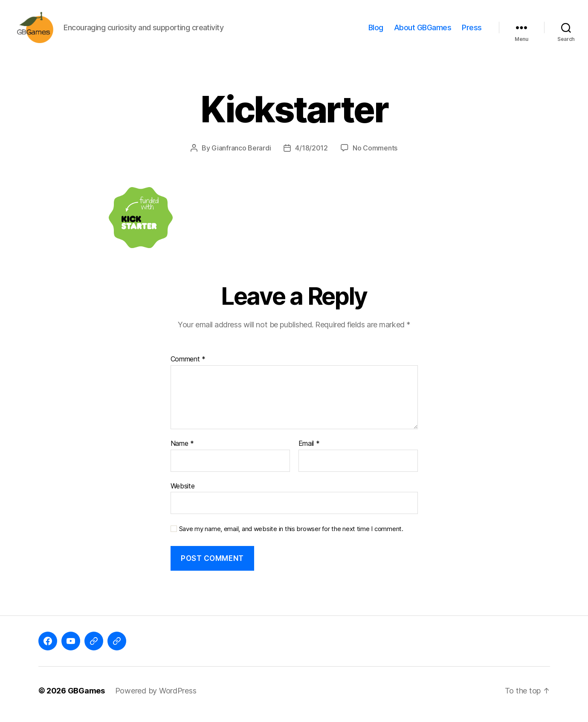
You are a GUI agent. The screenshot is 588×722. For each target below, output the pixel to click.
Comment (188, 367)
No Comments (375, 155)
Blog (376, 31)
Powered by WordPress (156, 698)
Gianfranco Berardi (241, 155)
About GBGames (423, 31)
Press (472, 31)
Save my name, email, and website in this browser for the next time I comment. (291, 536)
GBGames (86, 698)
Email (309, 451)
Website (183, 493)
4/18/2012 (311, 155)
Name (182, 451)
